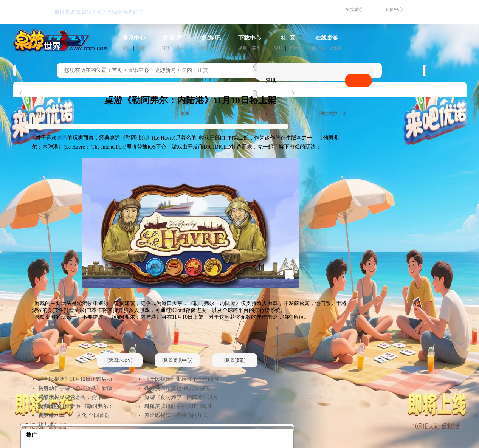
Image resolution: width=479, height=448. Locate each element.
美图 (256, 48)
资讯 (127, 48)
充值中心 (394, 9)
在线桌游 (354, 9)
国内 (179, 48)
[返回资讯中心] (177, 360)
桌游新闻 (165, 70)
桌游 (62, 138)
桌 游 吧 (211, 38)
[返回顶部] (235, 360)
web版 (336, 48)
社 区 (288, 38)
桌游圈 (295, 48)
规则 (242, 48)
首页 (117, 70)
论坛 (279, 48)
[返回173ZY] (120, 360)
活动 (218, 48)
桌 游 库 (172, 38)
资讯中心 (134, 38)
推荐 (204, 48)
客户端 (318, 48)
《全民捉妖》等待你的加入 (176, 415)
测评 (141, 48)
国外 (165, 48)
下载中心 (250, 38)
